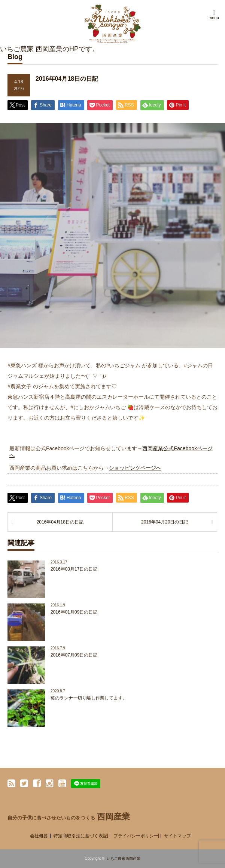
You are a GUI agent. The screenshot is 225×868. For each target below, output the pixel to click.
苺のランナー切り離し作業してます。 (89, 698)
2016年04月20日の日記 (165, 522)
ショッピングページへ (135, 468)
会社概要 (39, 836)
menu (214, 18)
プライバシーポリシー (136, 836)
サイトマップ (177, 836)
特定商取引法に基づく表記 (80, 836)
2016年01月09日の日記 (74, 612)
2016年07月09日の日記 (74, 655)
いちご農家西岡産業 (124, 858)
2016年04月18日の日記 (60, 522)
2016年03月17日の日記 (74, 569)
